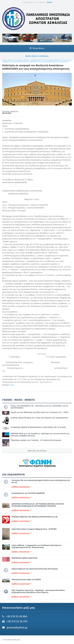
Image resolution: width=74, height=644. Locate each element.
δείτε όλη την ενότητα (37, 451)
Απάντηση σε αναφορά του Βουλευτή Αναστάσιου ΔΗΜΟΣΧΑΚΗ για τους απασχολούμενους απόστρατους (37, 61)
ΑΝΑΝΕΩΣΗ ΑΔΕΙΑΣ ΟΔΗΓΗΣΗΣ (24, 558)
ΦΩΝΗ (49, 2)
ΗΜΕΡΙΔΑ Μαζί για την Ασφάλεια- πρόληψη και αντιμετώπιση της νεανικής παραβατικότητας (40, 435)
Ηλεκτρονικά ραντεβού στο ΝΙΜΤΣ (26, 580)
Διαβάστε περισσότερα (22, 487)
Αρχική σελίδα (7, 60)
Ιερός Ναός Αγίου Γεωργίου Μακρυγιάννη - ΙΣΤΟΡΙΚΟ (34, 529)
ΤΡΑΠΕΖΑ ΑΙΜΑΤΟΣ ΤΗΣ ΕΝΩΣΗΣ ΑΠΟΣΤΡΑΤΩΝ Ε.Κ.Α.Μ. (35, 517)
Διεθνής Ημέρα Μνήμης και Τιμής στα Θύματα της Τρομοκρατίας (39, 418)
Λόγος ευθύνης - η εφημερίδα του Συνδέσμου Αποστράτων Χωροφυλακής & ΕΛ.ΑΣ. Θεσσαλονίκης (37, 546)
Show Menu (37, 48)
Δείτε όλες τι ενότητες (37, 56)
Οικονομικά (18, 60)
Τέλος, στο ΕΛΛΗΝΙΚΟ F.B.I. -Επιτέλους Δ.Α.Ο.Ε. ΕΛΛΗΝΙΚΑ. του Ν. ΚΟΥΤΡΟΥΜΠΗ (39, 407)
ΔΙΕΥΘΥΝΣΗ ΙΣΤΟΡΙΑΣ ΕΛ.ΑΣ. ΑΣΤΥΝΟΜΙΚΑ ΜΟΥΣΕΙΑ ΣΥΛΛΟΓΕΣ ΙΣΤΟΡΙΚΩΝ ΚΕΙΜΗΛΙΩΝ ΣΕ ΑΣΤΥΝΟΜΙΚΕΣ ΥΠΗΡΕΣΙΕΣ (38, 505)
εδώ (12, 385)
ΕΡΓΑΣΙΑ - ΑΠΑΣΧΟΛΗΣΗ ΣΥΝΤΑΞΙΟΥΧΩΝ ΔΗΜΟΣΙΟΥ (42, 60)
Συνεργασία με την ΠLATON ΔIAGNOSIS (28, 493)
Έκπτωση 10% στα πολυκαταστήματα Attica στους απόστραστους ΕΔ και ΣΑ (41, 481)
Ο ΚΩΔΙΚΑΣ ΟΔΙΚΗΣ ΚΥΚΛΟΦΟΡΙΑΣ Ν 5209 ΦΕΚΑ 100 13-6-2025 (38, 427)
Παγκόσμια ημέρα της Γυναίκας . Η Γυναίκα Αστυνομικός (36, 440)
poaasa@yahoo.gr (17, 627)
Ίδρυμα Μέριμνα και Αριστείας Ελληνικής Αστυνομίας (35, 569)
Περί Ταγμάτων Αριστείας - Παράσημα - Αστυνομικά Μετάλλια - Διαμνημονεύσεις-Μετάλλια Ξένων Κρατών (39, 591)
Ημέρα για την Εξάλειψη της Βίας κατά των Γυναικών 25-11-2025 (39, 412)
